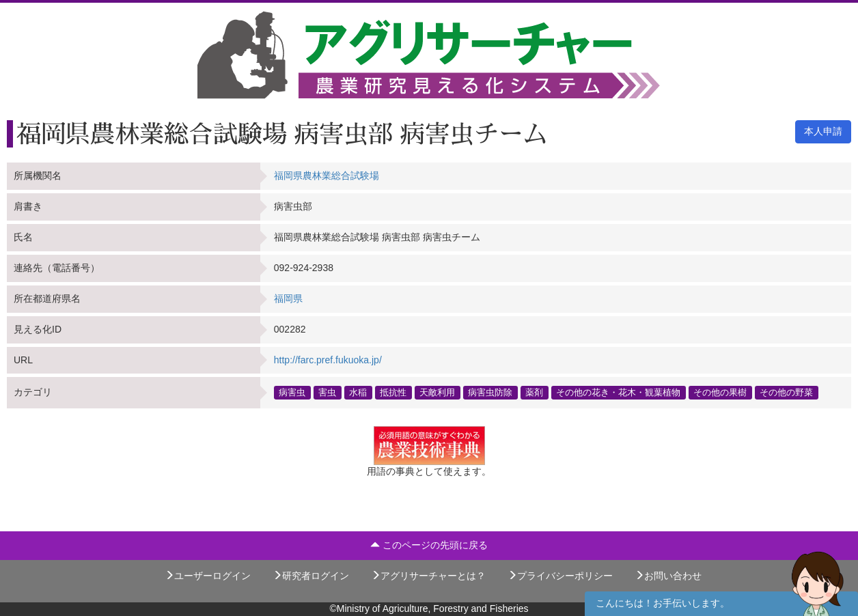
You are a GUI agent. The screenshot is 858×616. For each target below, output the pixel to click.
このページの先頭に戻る (429, 545)
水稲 (358, 392)
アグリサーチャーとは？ (428, 576)
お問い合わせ (668, 576)
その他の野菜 (786, 392)
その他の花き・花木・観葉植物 (618, 392)
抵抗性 (393, 392)
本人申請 (823, 131)
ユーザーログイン (208, 576)
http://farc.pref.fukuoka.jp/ (328, 360)
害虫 (327, 392)
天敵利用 (437, 392)
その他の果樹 (720, 392)
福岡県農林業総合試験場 (327, 176)
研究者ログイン (311, 576)
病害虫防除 (490, 392)
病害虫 (292, 392)
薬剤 (534, 392)
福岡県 (288, 298)
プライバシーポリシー (560, 576)
